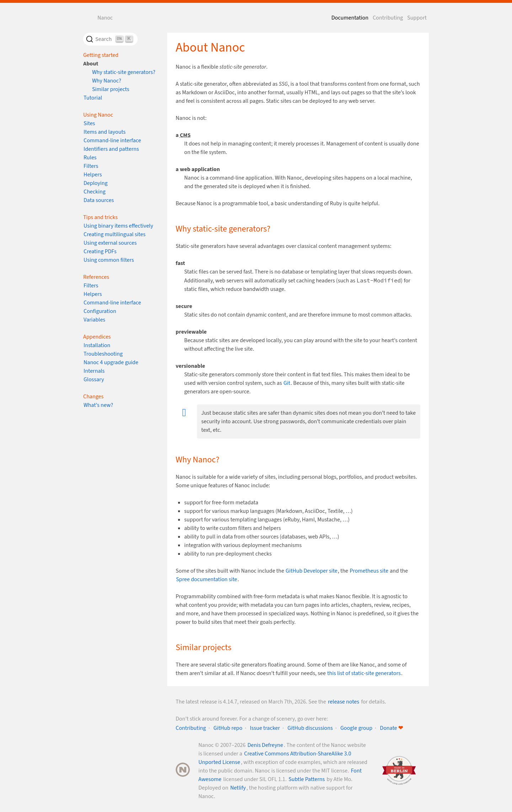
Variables (94, 320)
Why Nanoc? (107, 81)
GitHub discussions (310, 728)
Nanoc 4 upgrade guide (111, 362)
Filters (91, 166)
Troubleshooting (103, 354)
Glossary (94, 380)
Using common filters (109, 260)
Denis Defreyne (265, 745)
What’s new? (98, 405)
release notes (343, 702)
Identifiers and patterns (111, 149)
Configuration (100, 311)
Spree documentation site (207, 579)
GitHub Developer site (311, 571)
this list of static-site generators (364, 673)
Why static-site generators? (124, 72)
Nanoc (105, 18)
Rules (90, 158)
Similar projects (111, 89)
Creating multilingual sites (114, 234)
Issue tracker (265, 728)
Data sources (99, 200)
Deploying (96, 183)
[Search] (110, 39)
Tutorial (93, 98)
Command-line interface (112, 140)
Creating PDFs (100, 251)
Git (287, 383)
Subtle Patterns (307, 779)
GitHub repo (228, 728)
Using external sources (110, 243)
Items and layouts (105, 132)
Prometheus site (369, 571)
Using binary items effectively (118, 226)
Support (417, 18)
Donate (391, 728)
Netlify (238, 788)
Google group (356, 728)
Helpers (93, 175)
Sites (89, 123)
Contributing (388, 18)
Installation (97, 345)
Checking (95, 192)
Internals (94, 371)
